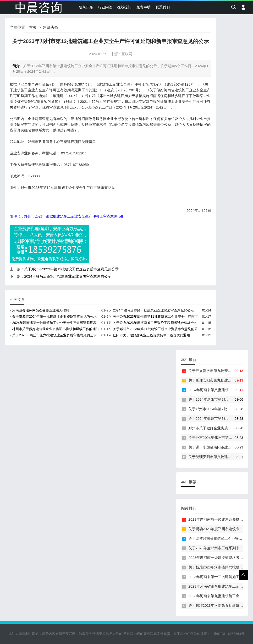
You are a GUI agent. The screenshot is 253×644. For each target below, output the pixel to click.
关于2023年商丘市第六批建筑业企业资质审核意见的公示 (54, 335)
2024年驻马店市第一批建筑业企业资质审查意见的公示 (68, 276)
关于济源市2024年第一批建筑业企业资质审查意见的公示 (54, 317)
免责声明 (143, 7)
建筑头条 (86, 7)
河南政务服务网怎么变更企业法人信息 (41, 310)
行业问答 (105, 7)
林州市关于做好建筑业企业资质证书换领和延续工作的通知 (56, 329)
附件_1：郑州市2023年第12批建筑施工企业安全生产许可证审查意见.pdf (66, 216)
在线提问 (124, 7)
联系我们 (163, 7)
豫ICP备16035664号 (229, 634)
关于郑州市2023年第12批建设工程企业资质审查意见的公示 (71, 269)
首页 (33, 27)
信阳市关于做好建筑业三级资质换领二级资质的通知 (151, 335)
